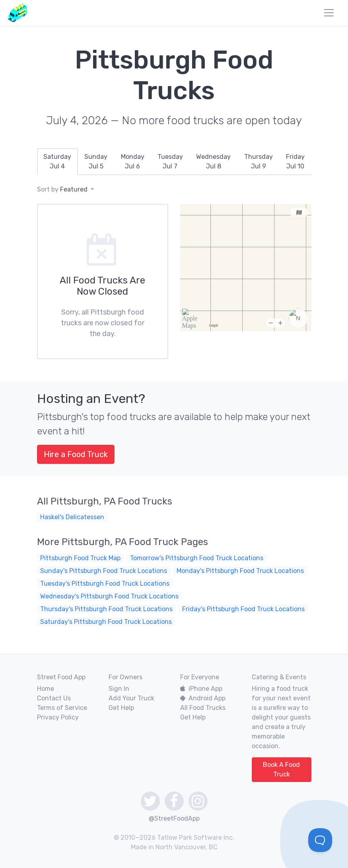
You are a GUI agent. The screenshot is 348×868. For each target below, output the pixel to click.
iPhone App (201, 689)
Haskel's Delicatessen (72, 517)
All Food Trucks (203, 708)
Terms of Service (62, 708)
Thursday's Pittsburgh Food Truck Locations (106, 609)
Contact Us (54, 698)
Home (46, 689)
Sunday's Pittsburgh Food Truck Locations (104, 571)
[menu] (329, 13)
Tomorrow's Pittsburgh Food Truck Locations (197, 558)
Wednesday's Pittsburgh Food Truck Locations (109, 596)
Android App (203, 698)
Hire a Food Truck (76, 454)
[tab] (57, 162)
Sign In (119, 689)
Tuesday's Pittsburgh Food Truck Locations (105, 584)
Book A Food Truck (281, 769)
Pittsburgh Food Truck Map (80, 558)
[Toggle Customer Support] (320, 840)
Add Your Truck (131, 698)
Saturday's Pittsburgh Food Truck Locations (106, 622)
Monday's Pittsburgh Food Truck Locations (240, 571)
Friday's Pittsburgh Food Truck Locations (243, 609)
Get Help (121, 708)
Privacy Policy (58, 717)
